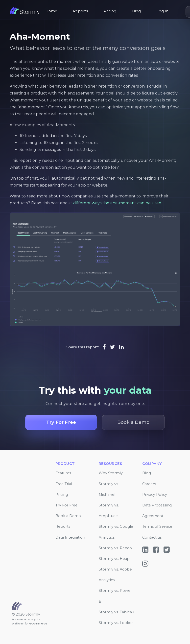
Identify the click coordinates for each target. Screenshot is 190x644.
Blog (136, 11)
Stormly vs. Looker (116, 623)
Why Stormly (111, 473)
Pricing (110, 11)
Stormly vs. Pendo (115, 548)
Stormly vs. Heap (114, 559)
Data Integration (70, 537)
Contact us (152, 537)
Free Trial (64, 484)
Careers (149, 484)
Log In (163, 11)
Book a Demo (68, 516)
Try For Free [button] (61, 422)
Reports (80, 11)
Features (63, 473)
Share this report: (83, 347)
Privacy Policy (155, 495)
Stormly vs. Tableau (116, 612)
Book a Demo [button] (133, 422)
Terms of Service (157, 526)
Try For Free (66, 505)
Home (51, 11)
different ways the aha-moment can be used (117, 203)
